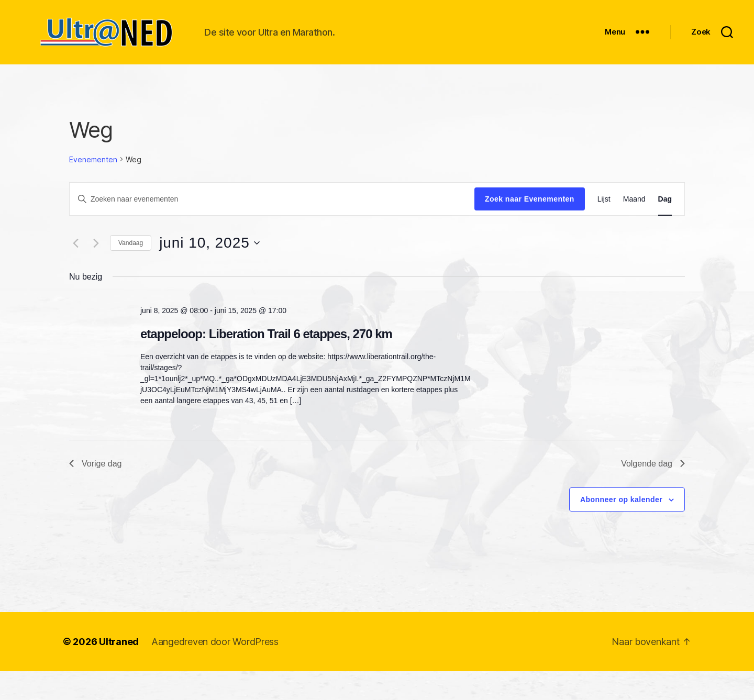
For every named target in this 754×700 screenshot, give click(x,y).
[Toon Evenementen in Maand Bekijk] (634, 227)
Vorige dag (96, 492)
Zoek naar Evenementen (530, 227)
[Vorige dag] (75, 271)
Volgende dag (653, 492)
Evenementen (93, 188)
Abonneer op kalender (621, 528)
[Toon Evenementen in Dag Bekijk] (665, 227)
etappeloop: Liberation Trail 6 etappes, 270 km (266, 362)
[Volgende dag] (96, 271)
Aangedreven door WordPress (215, 670)
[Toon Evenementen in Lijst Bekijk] (604, 227)
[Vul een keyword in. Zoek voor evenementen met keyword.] (272, 227)
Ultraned (119, 670)
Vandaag (131, 271)
